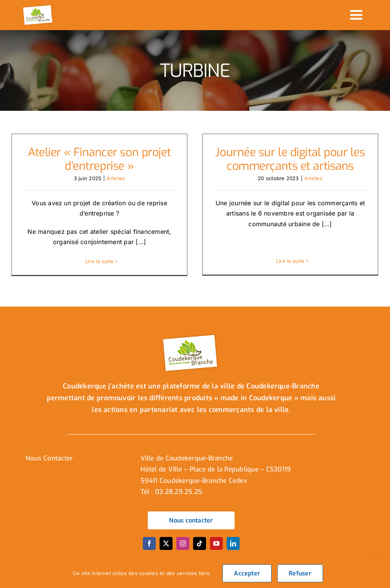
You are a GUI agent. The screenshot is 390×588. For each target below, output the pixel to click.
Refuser (300, 573)
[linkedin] (233, 548)
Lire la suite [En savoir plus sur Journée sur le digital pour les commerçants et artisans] (290, 261)
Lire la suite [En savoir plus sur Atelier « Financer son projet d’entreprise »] (99, 261)
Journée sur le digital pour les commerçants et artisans (290, 159)
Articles (116, 178)
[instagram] (183, 548)
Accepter (247, 573)
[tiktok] (200, 548)
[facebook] (149, 548)
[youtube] (216, 548)
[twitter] (166, 548)
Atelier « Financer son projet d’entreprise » (99, 159)
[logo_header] (38, 7)
